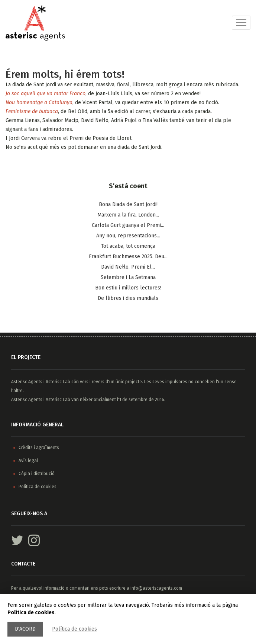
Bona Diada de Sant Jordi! (128, 204)
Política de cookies (74, 629)
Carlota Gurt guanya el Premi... (128, 225)
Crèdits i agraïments (39, 448)
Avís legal (28, 461)
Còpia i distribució (37, 474)
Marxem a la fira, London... (128, 215)
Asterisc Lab (58, 382)
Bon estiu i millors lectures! (128, 288)
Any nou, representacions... (128, 236)
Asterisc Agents (27, 382)
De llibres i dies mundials (128, 298)
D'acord (25, 629)
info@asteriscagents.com (156, 588)
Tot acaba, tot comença (128, 246)
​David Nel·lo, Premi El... (128, 267)
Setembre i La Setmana (128, 277)
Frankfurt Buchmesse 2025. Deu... (128, 257)
